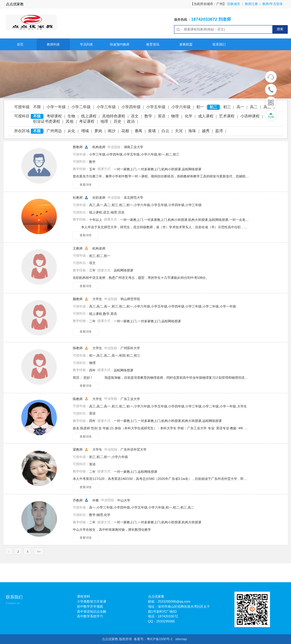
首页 (20, 44)
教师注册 (251, 4)
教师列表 (53, 44)
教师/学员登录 (272, 4)
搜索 (280, 29)
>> (39, 551)
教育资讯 (153, 44)
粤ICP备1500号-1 (160, 639)
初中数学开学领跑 (90, 606)
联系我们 (219, 44)
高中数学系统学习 (90, 616)
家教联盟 (186, 44)
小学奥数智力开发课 (92, 601)
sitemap (181, 639)
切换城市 (234, 4)
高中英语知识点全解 (92, 611)
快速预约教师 (120, 44)
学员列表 (86, 44)
